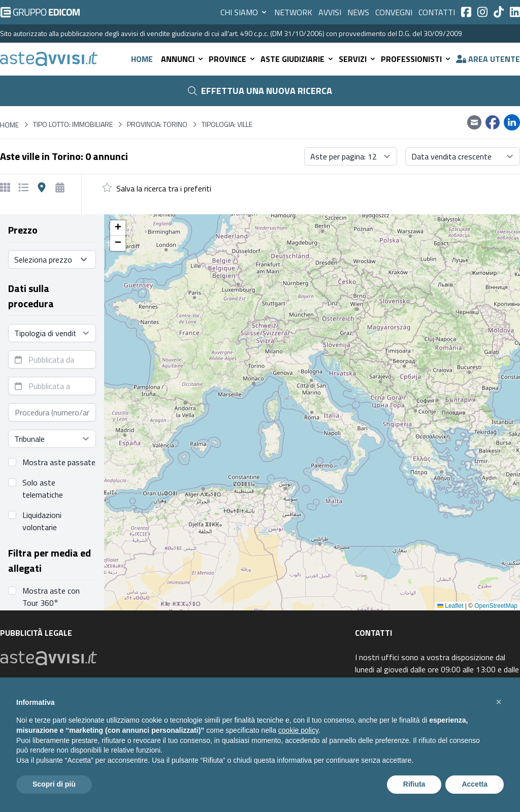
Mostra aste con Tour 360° (51, 597)
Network (293, 12)
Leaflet (450, 606)
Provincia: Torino (157, 124)
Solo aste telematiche (43, 489)
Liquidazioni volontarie (42, 521)
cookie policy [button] (298, 730)
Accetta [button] (475, 784)
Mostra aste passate (59, 462)
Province (233, 59)
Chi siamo (244, 12)
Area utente (488, 59)
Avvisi (330, 12)
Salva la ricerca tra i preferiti (164, 188)
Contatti (437, 12)
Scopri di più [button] (54, 784)
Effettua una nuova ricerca (260, 91)
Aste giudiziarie (298, 59)
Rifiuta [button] (414, 784)
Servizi (358, 59)
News (358, 12)
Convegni (394, 12)
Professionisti (416, 59)
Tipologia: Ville (227, 124)
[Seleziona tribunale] (52, 439)
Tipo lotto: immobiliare (73, 124)
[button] (118, 228)
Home (142, 59)
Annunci (183, 59)
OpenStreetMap (496, 606)
